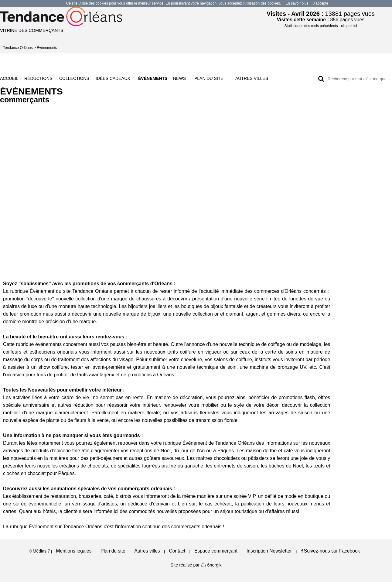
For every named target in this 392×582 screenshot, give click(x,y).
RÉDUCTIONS (38, 78)
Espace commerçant (216, 551)
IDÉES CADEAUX (113, 78)
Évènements (47, 48)
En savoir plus (297, 3)
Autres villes (147, 551)
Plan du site (113, 551)
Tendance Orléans (18, 48)
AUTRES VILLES (252, 78)
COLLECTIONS (74, 78)
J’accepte (321, 3)
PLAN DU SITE (209, 78)
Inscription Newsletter (269, 551)
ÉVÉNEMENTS (153, 78)
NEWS (179, 78)
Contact (177, 551)
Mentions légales (74, 551)
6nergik (211, 565)
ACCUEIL (9, 78)
